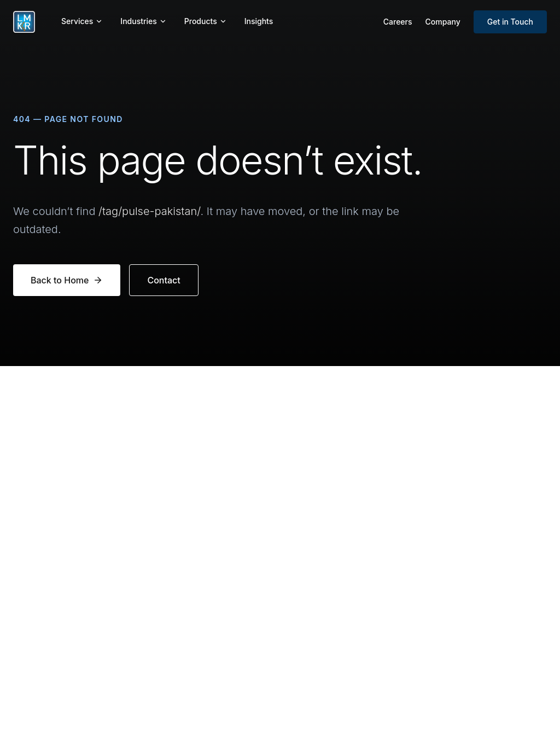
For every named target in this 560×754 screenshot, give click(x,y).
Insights (259, 21)
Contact (164, 280)
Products (206, 21)
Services (82, 21)
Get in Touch (510, 22)
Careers (398, 22)
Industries (143, 21)
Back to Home (67, 280)
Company (443, 22)
